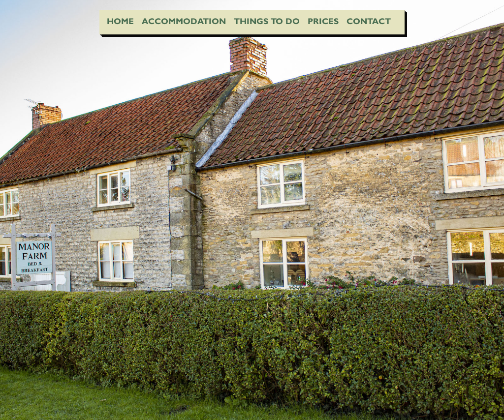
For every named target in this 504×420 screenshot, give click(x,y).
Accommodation (184, 21)
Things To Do (267, 21)
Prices (323, 21)
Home (120, 21)
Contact (369, 21)
